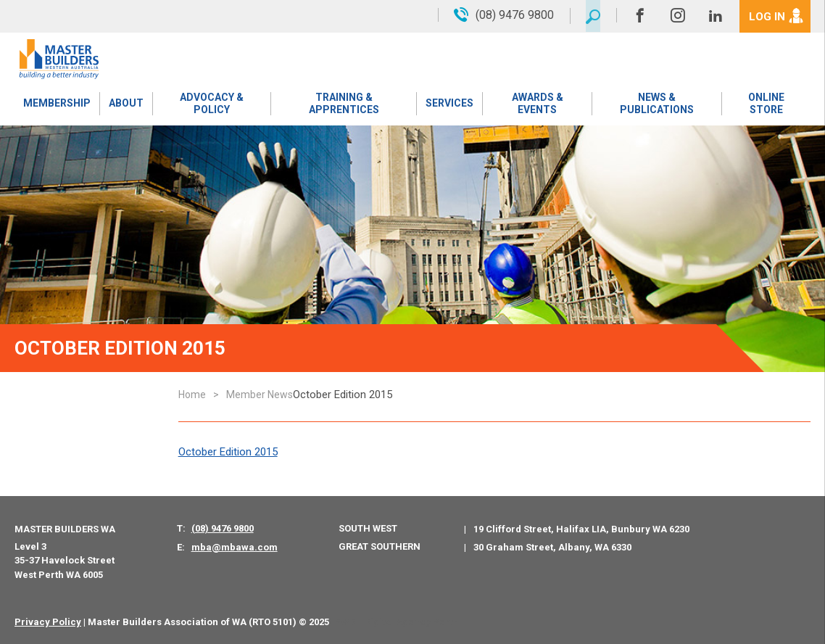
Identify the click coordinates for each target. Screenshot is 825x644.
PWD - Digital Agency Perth (396, 622)
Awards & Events (537, 105)
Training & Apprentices (343, 105)
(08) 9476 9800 (223, 528)
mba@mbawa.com (235, 547)
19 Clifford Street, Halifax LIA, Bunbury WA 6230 (581, 529)
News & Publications (657, 105)
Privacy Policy (48, 622)
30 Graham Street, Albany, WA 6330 (552, 547)
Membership (57, 105)
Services (449, 105)
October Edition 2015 (228, 452)
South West (368, 528)
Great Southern (380, 546)
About (125, 105)
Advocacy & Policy (211, 105)
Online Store (766, 105)
